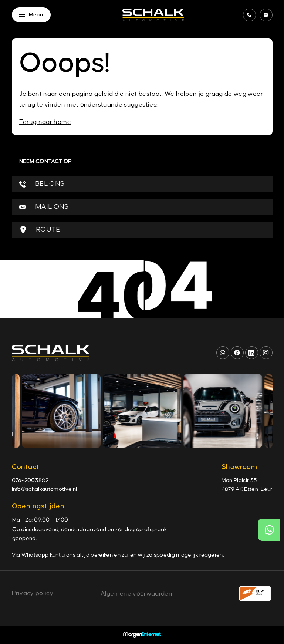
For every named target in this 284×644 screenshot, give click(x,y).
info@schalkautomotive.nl (45, 489)
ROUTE (40, 230)
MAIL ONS (44, 207)
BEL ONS (42, 184)
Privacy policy (33, 593)
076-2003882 (30, 481)
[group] (65, 411)
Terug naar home (45, 122)
